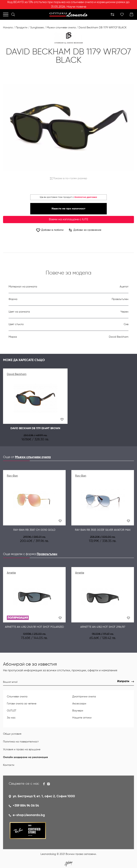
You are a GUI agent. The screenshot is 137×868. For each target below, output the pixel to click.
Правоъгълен (47, 554)
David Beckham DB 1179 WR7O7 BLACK (103, 28)
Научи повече (76, 7)
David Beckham (17, 374)
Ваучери (78, 711)
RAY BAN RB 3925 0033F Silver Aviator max (103, 530)
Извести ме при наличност (68, 209)
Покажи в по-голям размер (69, 178)
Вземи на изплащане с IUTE (68, 220)
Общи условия (12, 734)
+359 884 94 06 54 (26, 806)
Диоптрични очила (84, 697)
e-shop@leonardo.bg (29, 815)
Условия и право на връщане (22, 749)
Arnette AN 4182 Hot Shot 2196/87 (103, 627)
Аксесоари (79, 704)
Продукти (22, 28)
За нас (11, 718)
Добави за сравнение (85, 230)
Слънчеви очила (17, 697)
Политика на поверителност (21, 742)
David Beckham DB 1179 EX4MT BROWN (35, 428)
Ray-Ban (12, 476)
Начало (8, 28)
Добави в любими (50, 230)
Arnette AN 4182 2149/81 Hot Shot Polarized (34, 627)
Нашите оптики (82, 718)
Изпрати (123, 681)
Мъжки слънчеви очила (61, 28)
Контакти (9, 765)
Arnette (11, 573)
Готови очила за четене (22, 704)
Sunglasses (37, 28)
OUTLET (12, 711)
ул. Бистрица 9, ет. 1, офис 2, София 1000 (44, 796)
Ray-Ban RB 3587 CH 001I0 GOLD (34, 530)
